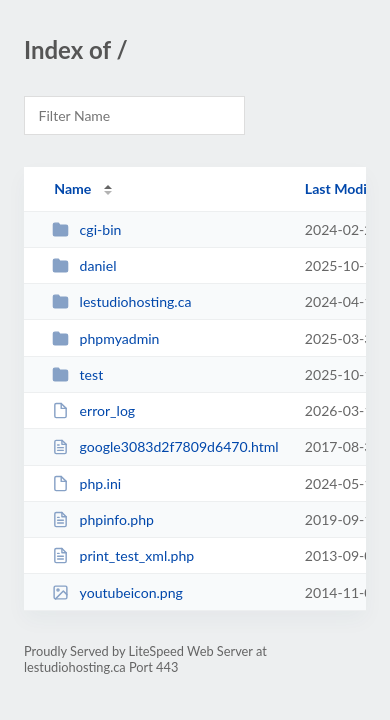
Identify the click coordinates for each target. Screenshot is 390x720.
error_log (93, 410)
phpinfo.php (103, 519)
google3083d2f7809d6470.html (165, 446)
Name (72, 188)
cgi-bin (86, 229)
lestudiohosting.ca (121, 301)
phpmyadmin (105, 338)
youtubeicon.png (117, 592)
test (77, 374)
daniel (84, 265)
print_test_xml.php (123, 555)
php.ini (86, 483)
